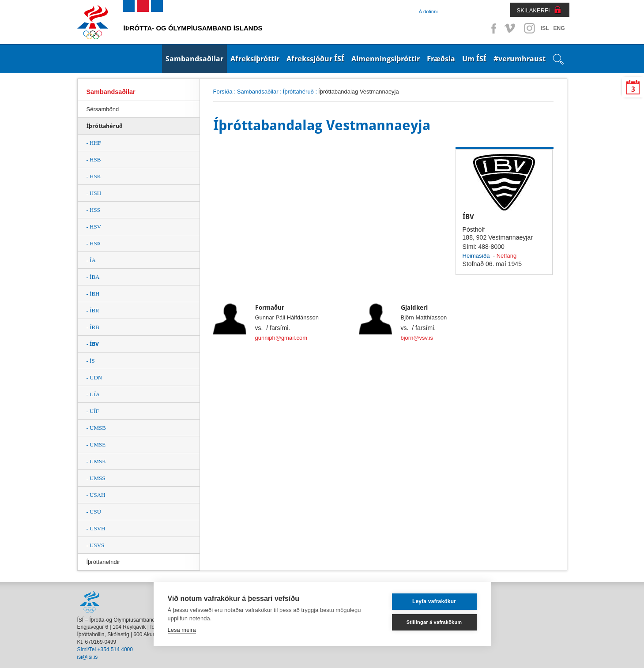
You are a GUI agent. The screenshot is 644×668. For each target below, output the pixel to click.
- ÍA (91, 260)
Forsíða (223, 92)
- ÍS (91, 361)
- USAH (96, 495)
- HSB (94, 159)
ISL (545, 28)
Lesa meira (182, 630)
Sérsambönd (103, 109)
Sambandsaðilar (194, 59)
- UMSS (96, 478)
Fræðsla (441, 59)
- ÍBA (93, 277)
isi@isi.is (88, 657)
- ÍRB (93, 327)
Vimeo (511, 28)
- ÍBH (93, 294)
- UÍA (93, 394)
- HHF (94, 143)
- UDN (94, 377)
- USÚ (94, 512)
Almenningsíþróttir (386, 59)
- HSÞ (93, 243)
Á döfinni (428, 11)
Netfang (507, 256)
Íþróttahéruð (298, 92)
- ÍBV (93, 344)
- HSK (94, 176)
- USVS (96, 545)
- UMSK (96, 461)
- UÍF (93, 411)
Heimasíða (476, 256)
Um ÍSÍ (474, 59)
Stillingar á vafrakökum (434, 622)
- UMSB (96, 428)
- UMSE (96, 445)
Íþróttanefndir (104, 562)
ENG (559, 28)
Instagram (529, 28)
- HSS (93, 210)
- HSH (94, 193)
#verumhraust (520, 59)
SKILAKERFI (533, 10)
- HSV (94, 227)
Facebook (492, 28)
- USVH (96, 528)
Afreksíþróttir (255, 59)
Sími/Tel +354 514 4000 (105, 649)
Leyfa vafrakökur (434, 601)
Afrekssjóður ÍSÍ (315, 59)
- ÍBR (93, 310)
